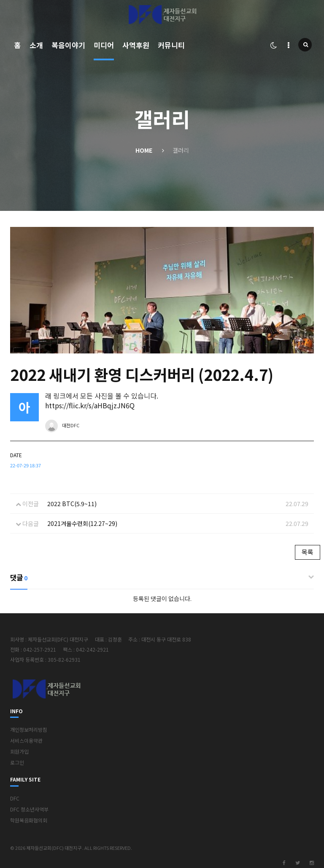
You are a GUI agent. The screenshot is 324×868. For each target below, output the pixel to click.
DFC (15, 798)
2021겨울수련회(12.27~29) (82, 523)
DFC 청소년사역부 (29, 809)
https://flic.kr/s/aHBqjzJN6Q (90, 405)
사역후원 (136, 45)
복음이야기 (68, 45)
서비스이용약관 (26, 740)
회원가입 (19, 751)
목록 (308, 552)
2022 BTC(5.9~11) (72, 504)
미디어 (104, 45)
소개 (36, 45)
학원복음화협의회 (29, 820)
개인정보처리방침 (29, 729)
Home (144, 150)
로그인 (17, 762)
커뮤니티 (171, 45)
